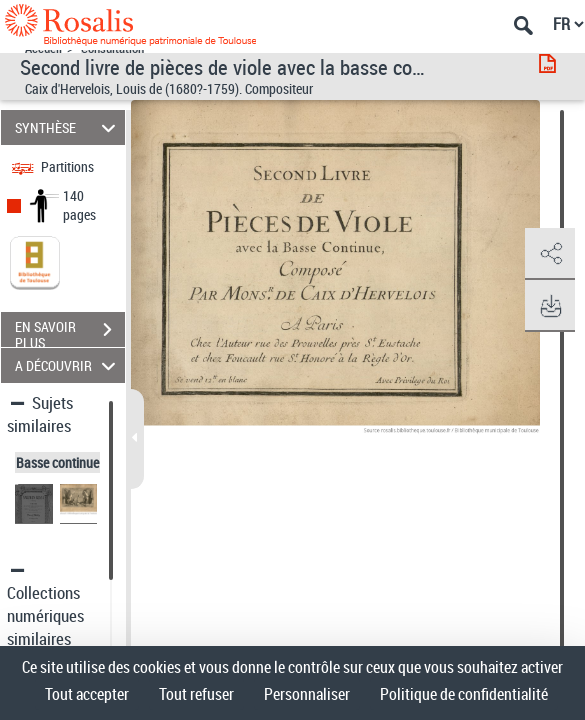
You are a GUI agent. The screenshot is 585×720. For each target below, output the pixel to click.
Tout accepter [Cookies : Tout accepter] (87, 694)
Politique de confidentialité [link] (464, 694)
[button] (550, 254)
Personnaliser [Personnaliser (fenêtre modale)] (307, 694)
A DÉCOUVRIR (68, 365)
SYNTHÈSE (68, 127)
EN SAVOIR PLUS (70, 332)
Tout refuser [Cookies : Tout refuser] (196, 694)
